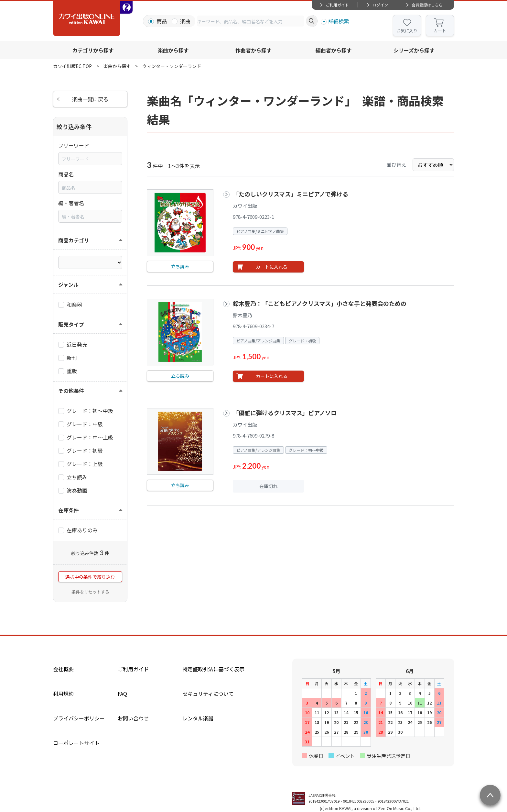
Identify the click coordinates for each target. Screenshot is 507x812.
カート (440, 31)
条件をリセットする (90, 592)
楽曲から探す (173, 50)
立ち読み (180, 266)
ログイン (380, 5)
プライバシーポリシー (79, 718)
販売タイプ (71, 324)
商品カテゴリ (74, 240)
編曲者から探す (334, 50)
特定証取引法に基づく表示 (213, 669)
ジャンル (68, 284)
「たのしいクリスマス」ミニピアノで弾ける (291, 194)
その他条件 (71, 391)
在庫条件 (69, 510)
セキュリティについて (208, 694)
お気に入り (407, 31)
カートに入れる (272, 267)
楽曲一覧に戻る (90, 99)
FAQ (122, 694)
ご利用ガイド (337, 5)
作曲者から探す (253, 50)
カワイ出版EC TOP (72, 66)
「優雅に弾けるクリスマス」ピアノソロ (285, 413)
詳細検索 (339, 21)
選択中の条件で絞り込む (90, 577)
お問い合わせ (133, 718)
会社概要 (63, 669)
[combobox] (251, 21)
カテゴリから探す (93, 50)
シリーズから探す (414, 50)
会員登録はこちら (427, 5)
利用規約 (63, 694)
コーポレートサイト (76, 743)
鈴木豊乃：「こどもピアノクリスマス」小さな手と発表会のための (320, 303)
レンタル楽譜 (198, 718)
